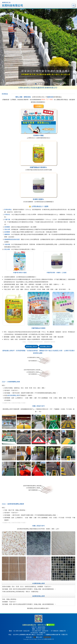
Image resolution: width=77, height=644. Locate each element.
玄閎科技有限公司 (49, 639)
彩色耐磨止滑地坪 (45, 346)
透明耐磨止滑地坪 (31, 346)
